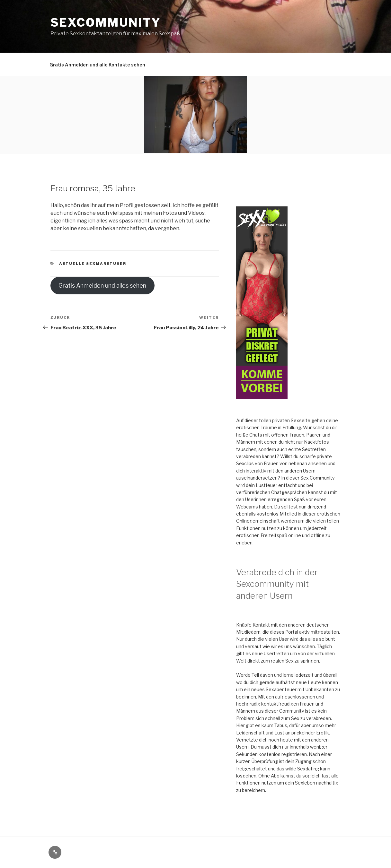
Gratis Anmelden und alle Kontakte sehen (97, 65)
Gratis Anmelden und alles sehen (102, 286)
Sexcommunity (106, 22)
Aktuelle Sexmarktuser (93, 264)
